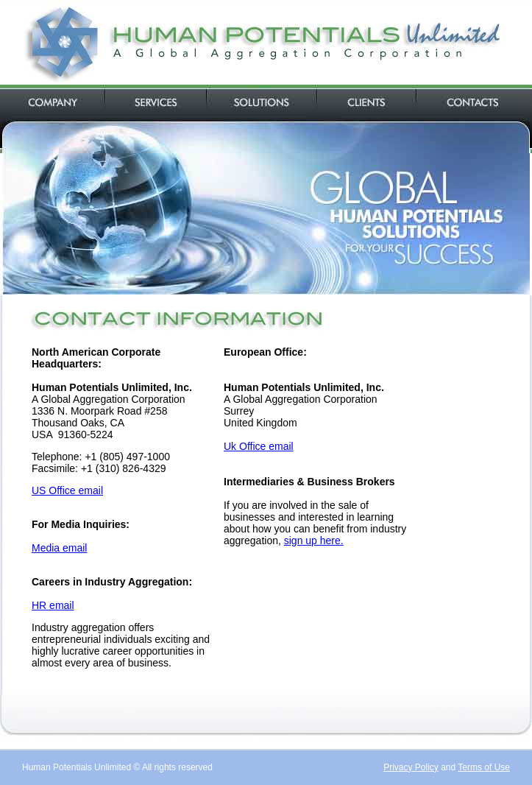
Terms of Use (484, 767)
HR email (53, 605)
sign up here (312, 541)
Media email (59, 548)
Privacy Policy (411, 767)
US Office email (67, 490)
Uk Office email (259, 446)
